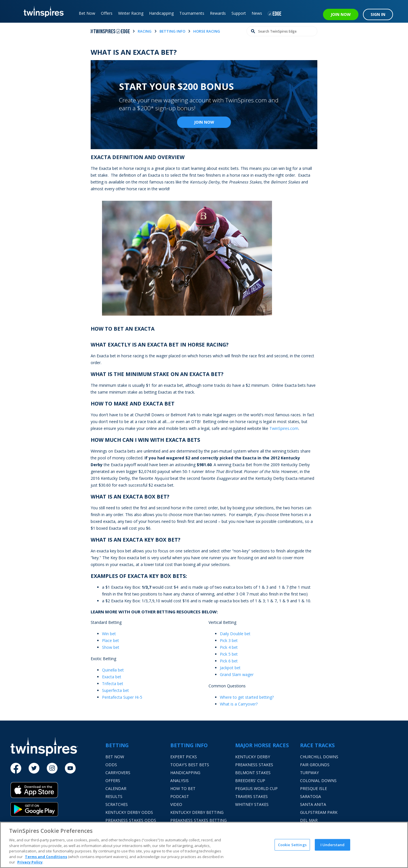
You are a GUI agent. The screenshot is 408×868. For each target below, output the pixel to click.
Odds (111, 765)
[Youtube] (70, 768)
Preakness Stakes (254, 765)
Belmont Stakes (253, 773)
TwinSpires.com (284, 428)
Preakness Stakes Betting (198, 820)
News (257, 13)
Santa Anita (313, 804)
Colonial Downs (318, 781)
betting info (172, 31)
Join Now (204, 122)
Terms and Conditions (46, 857)
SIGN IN (378, 14)
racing (145, 31)
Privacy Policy (30, 862)
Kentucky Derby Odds (129, 812)
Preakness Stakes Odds (131, 820)
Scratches (117, 804)
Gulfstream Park (319, 812)
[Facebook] (16, 768)
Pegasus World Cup (256, 788)
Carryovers (118, 773)
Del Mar (309, 820)
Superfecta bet (115, 690)
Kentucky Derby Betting (197, 812)
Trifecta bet (113, 684)
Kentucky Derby (253, 757)
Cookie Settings (292, 844)
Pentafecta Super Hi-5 (122, 697)
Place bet (110, 640)
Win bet (109, 634)
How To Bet (183, 788)
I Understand (333, 844)
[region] (204, 845)
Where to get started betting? (247, 697)
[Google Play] (58, 809)
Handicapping (161, 13)
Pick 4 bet (229, 647)
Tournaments (192, 13)
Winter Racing (131, 13)
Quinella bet (113, 670)
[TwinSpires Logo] (42, 11)
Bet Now (87, 13)
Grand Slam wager (237, 674)
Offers (107, 13)
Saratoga (311, 796)
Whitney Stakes (252, 804)
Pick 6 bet (229, 661)
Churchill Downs (319, 757)
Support (239, 13)
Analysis (179, 781)
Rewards (218, 13)
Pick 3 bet (229, 640)
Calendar (116, 788)
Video (176, 804)
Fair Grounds (315, 765)
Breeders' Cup (250, 781)
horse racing (207, 31)
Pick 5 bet (229, 654)
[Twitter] (34, 768)
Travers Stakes (251, 796)
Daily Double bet (235, 634)
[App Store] (58, 792)
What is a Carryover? (239, 704)
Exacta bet (112, 677)
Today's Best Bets (190, 765)
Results (114, 796)
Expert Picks (184, 757)
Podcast (180, 796)
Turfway (309, 773)
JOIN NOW (341, 14)
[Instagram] (52, 768)
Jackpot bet (230, 668)
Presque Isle (314, 788)
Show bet (111, 647)
